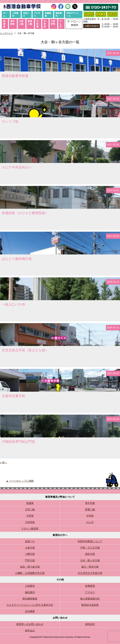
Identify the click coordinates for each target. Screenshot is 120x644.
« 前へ (4, 462)
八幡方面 (30, 554)
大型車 (37, 24)
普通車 (4, 24)
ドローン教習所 (30, 529)
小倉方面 (30, 548)
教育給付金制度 (90, 605)
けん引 (61, 24)
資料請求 (90, 624)
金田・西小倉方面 (30, 567)
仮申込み (30, 631)
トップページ (6, 33)
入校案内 (15, 14)
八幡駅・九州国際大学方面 (30, 573)
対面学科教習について (90, 541)
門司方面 (30, 560)
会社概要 (30, 611)
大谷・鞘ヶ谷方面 (90, 560)
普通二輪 (30, 23)
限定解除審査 (30, 599)
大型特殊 (53, 23)
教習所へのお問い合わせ (30, 624)
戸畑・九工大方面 (90, 548)
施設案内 (59, 14)
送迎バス (26, 14)
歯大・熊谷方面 (90, 567)
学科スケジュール (73, 14)
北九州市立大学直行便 (90, 573)
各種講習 (48, 14)
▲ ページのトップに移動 (20, 481)
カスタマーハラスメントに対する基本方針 (30, 605)
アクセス (37, 14)
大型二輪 (21, 23)
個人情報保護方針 (90, 599)
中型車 (45, 24)
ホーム (5, 14)
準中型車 (12, 23)
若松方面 (90, 554)
